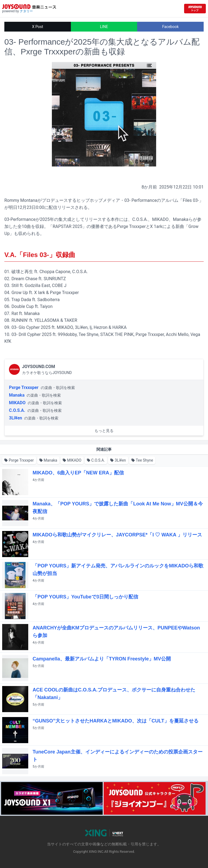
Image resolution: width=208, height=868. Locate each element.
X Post (38, 27)
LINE (104, 27)
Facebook (170, 27)
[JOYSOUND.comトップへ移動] (195, 9)
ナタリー (26, 11)
